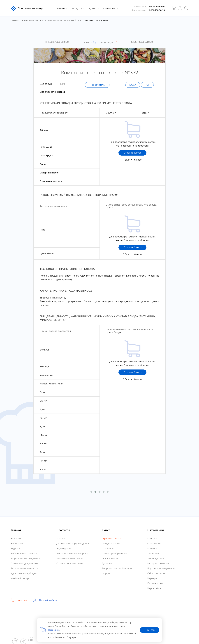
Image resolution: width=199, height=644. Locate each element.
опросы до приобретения (117, 568)
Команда (152, 549)
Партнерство (155, 583)
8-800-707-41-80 (157, 6)
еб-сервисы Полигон (24, 554)
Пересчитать (97, 85)
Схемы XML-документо (24, 563)
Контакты (153, 539)
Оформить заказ (111, 539)
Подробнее (54, 630)
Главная (62, 8)
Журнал (15, 549)
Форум (106, 573)
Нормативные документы (26, 559)
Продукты (78, 8)
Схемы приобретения (114, 554)
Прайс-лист (109, 549)
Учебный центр (20, 578)
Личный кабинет (46, 600)
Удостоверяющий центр (25, 573)
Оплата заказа (110, 559)
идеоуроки (64, 549)
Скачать (90, 42)
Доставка (107, 563)
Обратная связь (156, 573)
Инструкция (109, 42)
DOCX (133, 85)
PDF (147, 85)
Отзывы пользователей (70, 563)
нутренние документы (161, 568)
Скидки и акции (111, 544)
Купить (94, 8)
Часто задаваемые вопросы (72, 554)
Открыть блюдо (133, 153)
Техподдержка (156, 559)
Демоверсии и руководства (73, 544)
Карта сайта (154, 588)
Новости (16, 539)
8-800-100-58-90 (157, 10)
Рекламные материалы (70, 559)
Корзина (19, 600)
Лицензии (153, 554)
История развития (158, 563)
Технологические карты (25, 568)
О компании (110, 8)
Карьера (152, 578)
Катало (61, 539)
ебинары (17, 544)
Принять (150, 630)
